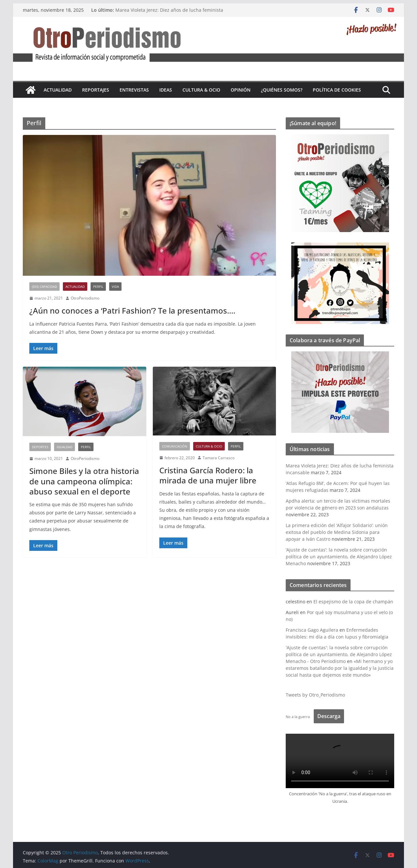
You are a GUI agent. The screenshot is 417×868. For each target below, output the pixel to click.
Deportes (40, 447)
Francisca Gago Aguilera (312, 630)
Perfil (98, 287)
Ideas (166, 90)
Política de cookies (337, 90)
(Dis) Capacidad (44, 287)
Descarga (329, 716)
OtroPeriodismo (85, 298)
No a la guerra (298, 717)
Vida (115, 287)
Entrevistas (134, 90)
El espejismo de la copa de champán (353, 602)
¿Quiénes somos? (282, 90)
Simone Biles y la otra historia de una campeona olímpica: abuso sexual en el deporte (84, 481)
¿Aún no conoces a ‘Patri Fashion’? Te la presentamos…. (132, 310)
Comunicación (175, 446)
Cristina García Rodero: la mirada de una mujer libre (208, 475)
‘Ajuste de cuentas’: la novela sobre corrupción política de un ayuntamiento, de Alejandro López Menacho (339, 557)
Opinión (241, 90)
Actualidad (58, 90)
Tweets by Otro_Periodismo (315, 695)
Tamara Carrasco (219, 458)
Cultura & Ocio (201, 90)
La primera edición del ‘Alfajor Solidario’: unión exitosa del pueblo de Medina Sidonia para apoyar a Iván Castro (337, 532)
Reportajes (96, 90)
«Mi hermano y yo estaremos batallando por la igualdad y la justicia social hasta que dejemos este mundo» (340, 668)
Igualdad (65, 447)
